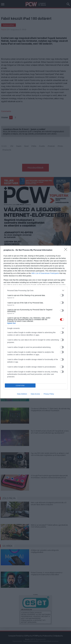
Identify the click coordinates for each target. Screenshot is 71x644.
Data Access (35, 394)
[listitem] (35, 290)
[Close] (66, 250)
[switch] (62, 295)
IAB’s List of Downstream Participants (45, 273)
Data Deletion (22, 394)
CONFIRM (20, 385)
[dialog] (35, 322)
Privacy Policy (49, 394)
